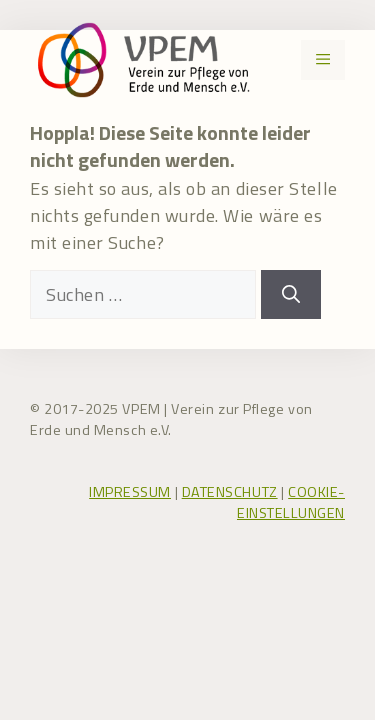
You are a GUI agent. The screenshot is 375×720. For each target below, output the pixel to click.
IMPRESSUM (130, 492)
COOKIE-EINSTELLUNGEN (291, 503)
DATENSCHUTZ (230, 492)
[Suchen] (291, 294)
